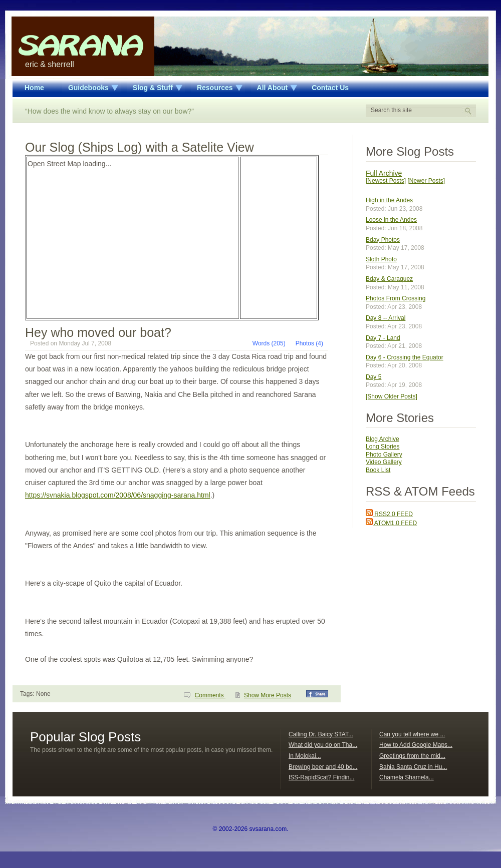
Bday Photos (383, 240)
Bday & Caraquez (389, 279)
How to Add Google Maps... (416, 745)
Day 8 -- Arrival (386, 318)
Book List (378, 470)
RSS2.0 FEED (389, 514)
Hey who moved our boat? (98, 332)
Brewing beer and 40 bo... (323, 767)
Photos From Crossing (396, 298)
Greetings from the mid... (412, 756)
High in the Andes (389, 200)
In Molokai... (305, 756)
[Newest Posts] (386, 181)
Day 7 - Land (383, 338)
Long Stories (383, 447)
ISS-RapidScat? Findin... (321, 777)
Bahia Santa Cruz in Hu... (413, 767)
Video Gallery (384, 462)
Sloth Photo (381, 259)
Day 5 (373, 377)
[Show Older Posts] (392, 396)
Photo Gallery (384, 455)
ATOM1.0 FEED (391, 523)
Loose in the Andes (391, 220)
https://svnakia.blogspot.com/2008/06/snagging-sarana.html (118, 495)
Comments (210, 695)
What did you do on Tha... (323, 745)
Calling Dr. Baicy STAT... (321, 734)
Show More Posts (268, 695)
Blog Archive (383, 439)
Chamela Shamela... (407, 777)
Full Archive (384, 173)
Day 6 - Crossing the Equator (405, 357)
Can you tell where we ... (412, 734)
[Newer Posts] (426, 181)
